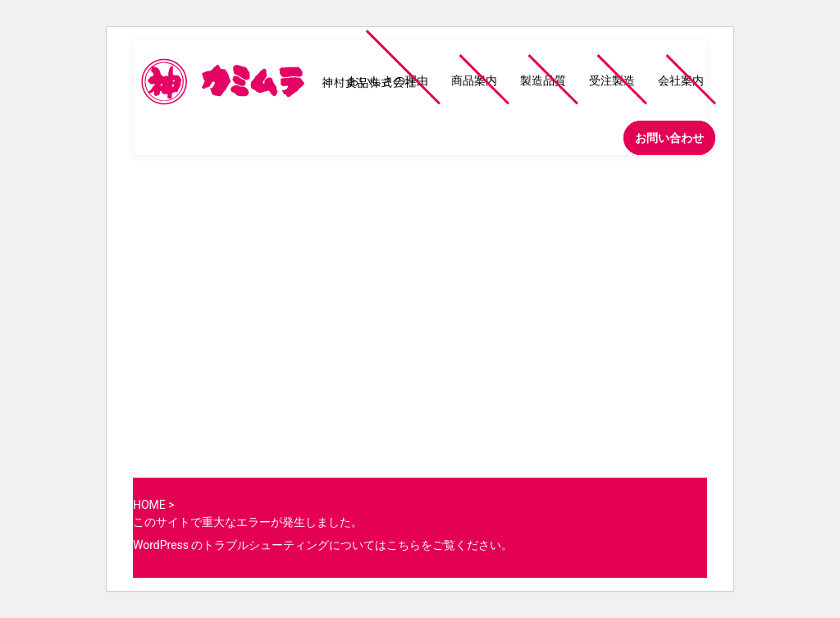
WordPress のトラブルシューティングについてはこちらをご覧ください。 (323, 545)
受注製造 (612, 80)
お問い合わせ (669, 138)
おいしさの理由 (388, 80)
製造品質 (543, 80)
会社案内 (681, 80)
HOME (149, 505)
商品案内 (474, 80)
